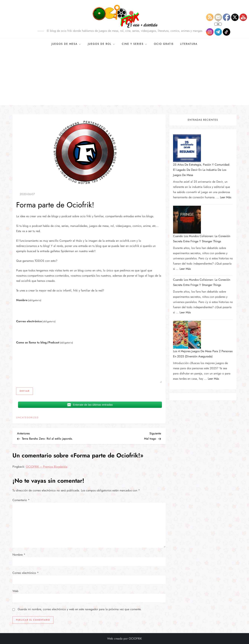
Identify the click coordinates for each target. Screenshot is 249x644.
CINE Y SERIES (135, 44)
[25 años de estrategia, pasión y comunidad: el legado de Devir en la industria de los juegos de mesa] (187, 148)
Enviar (25, 391)
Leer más (226, 197)
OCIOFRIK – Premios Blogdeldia (47, 467)
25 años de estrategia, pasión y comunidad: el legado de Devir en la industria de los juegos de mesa (202, 170)
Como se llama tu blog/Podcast (45, 342)
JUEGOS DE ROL (102, 44)
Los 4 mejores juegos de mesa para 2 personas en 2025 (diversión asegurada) (203, 354)
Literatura (189, 44)
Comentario (21, 500)
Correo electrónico (36, 321)
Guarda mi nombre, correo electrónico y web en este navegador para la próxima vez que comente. (80, 609)
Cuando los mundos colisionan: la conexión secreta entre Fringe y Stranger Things (202, 239)
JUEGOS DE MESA (66, 44)
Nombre (29, 300)
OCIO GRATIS (164, 44)
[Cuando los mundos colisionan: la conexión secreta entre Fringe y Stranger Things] (187, 220)
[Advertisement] (125, 77)
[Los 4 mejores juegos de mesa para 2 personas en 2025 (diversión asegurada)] (187, 335)
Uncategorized (27, 418)
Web (15, 591)
